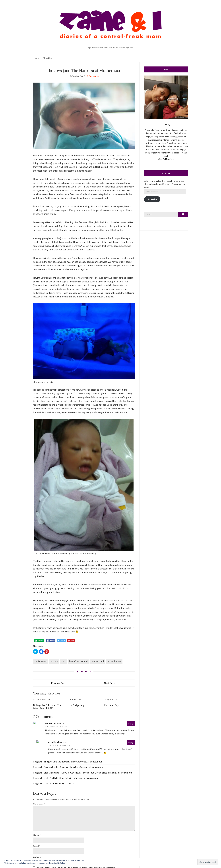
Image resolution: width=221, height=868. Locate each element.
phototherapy (114, 661)
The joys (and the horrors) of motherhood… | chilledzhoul (73, 762)
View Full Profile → (166, 159)
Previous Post (58, 683)
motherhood (98, 661)
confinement (41, 661)
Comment (39, 804)
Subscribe (152, 199)
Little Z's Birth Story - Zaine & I (60, 783)
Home (36, 58)
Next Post (109, 683)
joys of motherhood (79, 661)
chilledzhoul (56, 742)
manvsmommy (52, 723)
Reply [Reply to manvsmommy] (131, 724)
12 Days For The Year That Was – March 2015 (48, 707)
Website (37, 857)
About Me (48, 58)
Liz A (166, 125)
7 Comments (93, 76)
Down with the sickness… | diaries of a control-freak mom (73, 767)
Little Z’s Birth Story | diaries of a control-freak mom (71, 778)
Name (37, 835)
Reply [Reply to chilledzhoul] (131, 743)
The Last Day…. (112, 705)
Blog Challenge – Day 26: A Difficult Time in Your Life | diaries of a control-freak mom (88, 773)
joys (63, 661)
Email (37, 846)
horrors (54, 661)
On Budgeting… (77, 705)
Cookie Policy (60, 863)
